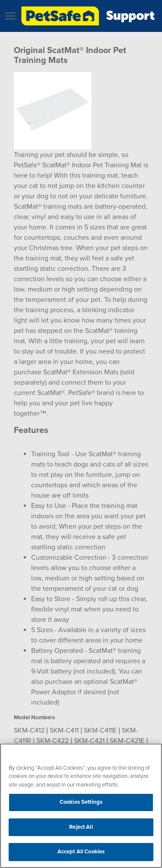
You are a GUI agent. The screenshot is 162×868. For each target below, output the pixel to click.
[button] (10, 16)
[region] (81, 806)
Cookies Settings (81, 802)
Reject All (81, 827)
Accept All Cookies (81, 852)
